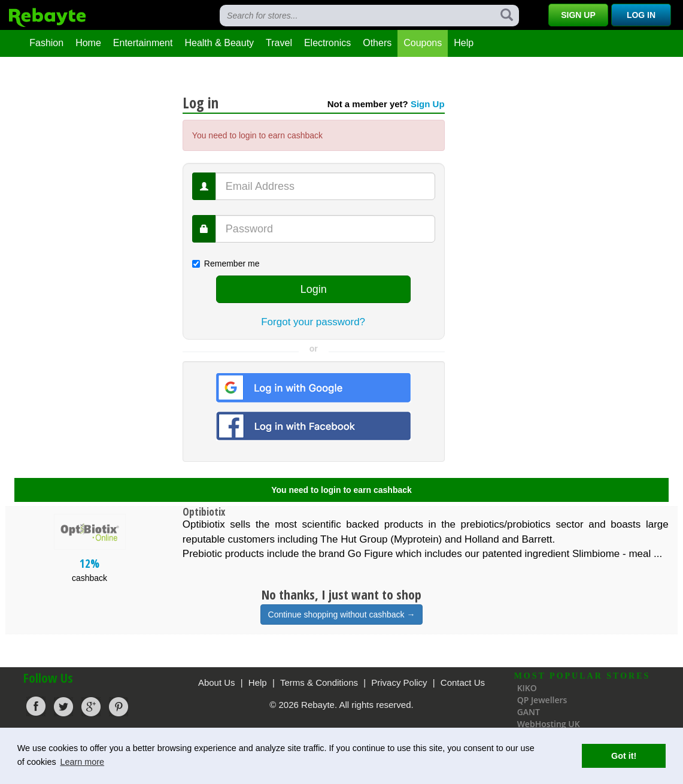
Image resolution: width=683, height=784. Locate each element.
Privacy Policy (399, 682)
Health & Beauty (219, 43)
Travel (279, 43)
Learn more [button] (82, 762)
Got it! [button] (624, 756)
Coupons (423, 43)
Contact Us (463, 682)
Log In (641, 15)
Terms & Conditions (319, 682)
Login (314, 289)
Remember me (226, 264)
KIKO (527, 688)
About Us (217, 682)
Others (377, 43)
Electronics (327, 43)
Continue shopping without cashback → (342, 615)
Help (464, 43)
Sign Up (578, 15)
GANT (529, 712)
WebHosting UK (549, 724)
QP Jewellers (542, 700)
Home (88, 43)
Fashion (46, 43)
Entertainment (143, 43)
